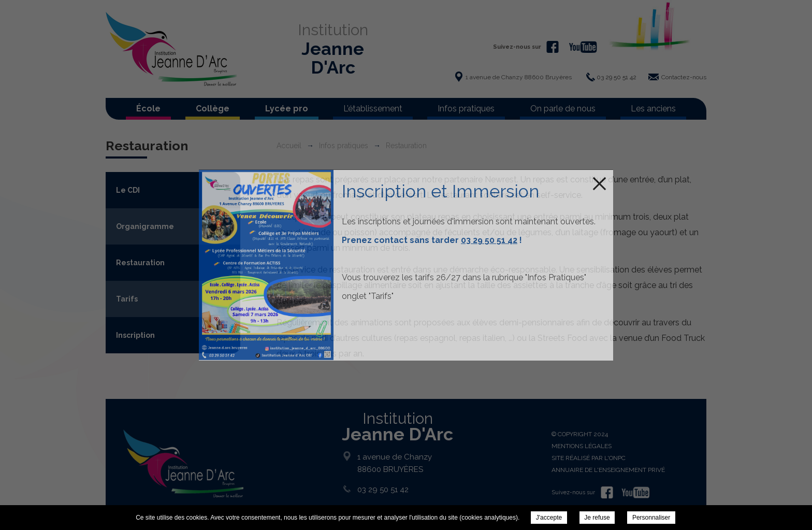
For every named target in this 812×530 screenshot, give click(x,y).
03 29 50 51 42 (489, 240)
